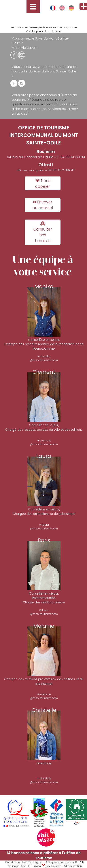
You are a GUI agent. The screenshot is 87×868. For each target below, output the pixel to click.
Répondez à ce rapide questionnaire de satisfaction (39, 102)
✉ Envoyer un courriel (43, 205)
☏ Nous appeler (43, 184)
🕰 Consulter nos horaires (43, 232)
